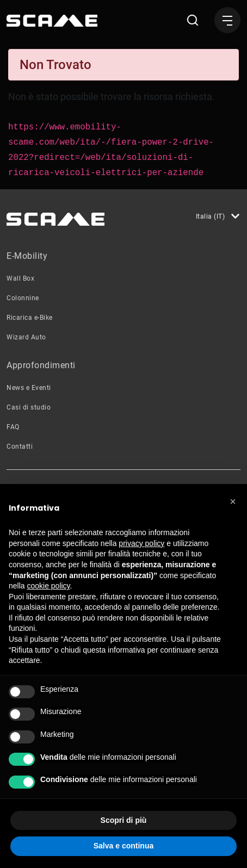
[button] (233, 501)
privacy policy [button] (141, 543)
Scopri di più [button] (124, 820)
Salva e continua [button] (123, 846)
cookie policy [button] (48, 586)
